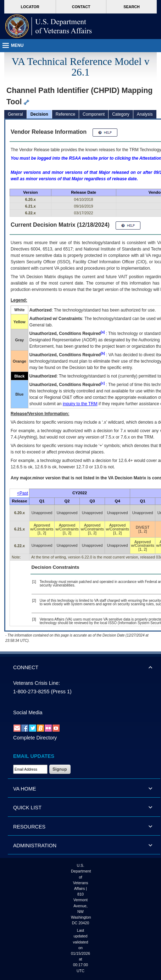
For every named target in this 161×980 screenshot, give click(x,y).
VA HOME (25, 789)
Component (94, 114)
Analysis (145, 114)
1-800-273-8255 (31, 692)
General (15, 114)
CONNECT (26, 667)
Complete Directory (35, 738)
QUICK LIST (27, 808)
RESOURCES (29, 827)
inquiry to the (80, 404)
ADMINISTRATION (35, 846)
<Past (23, 493)
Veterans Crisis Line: (37, 683)
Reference (65, 114)
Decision (39, 114)
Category (121, 114)
